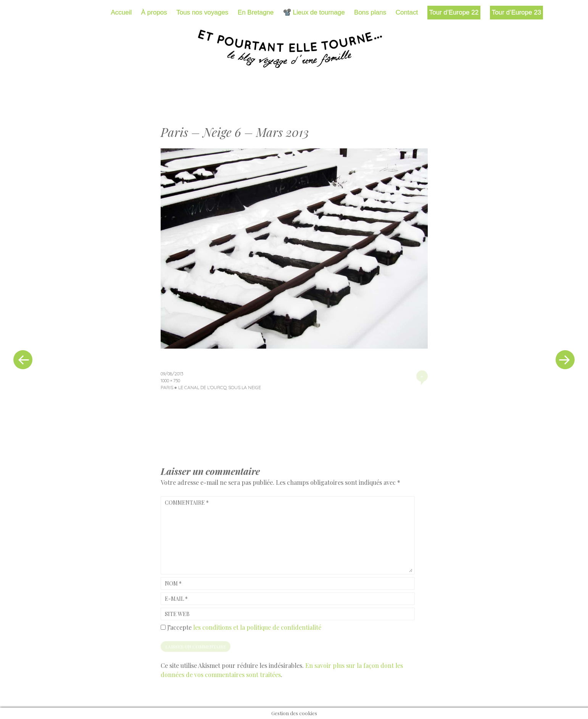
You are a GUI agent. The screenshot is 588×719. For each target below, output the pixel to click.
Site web (177, 614)
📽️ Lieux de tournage (314, 12)
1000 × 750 (170, 380)
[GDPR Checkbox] (163, 627)
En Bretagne (256, 12)
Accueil (122, 12)
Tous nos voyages (202, 12)
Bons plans (370, 12)
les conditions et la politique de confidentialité (257, 627)
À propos (154, 12)
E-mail (176, 599)
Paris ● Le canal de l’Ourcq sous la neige (211, 387)
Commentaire (187, 503)
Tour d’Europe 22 (454, 12)
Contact (407, 12)
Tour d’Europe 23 (516, 12)
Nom (173, 583)
